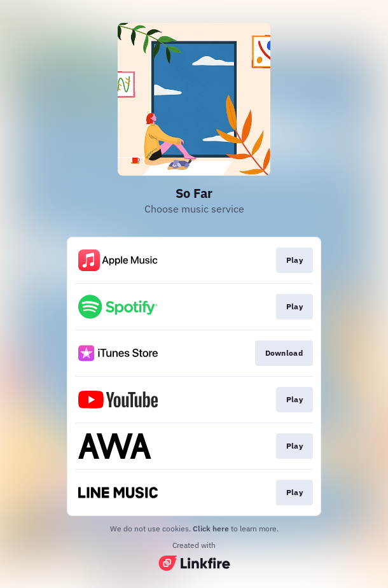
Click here (211, 528)
